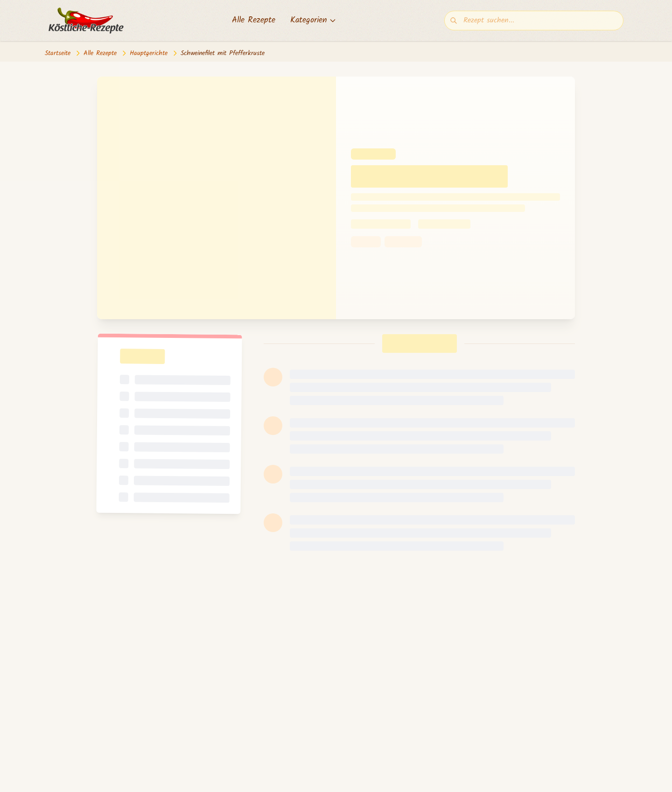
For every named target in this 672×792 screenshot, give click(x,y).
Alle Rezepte (254, 21)
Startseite (58, 53)
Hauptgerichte (149, 53)
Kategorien (313, 21)
